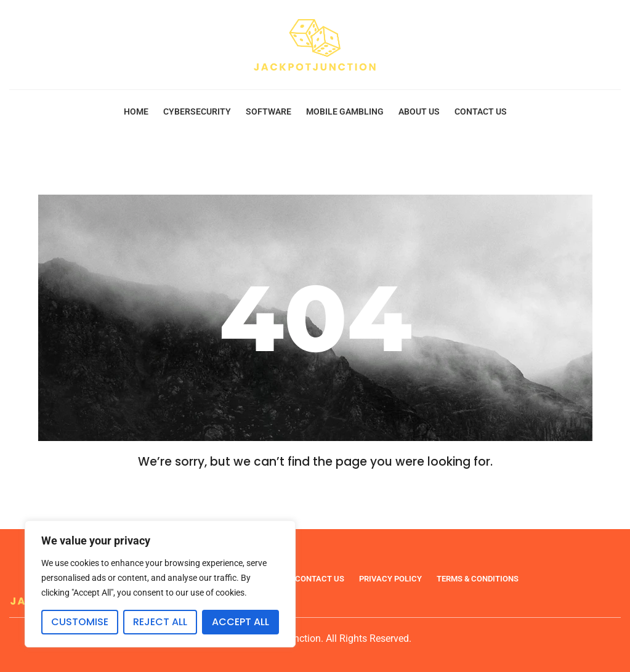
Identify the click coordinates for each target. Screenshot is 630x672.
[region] (160, 584)
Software (269, 111)
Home (136, 111)
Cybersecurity (197, 111)
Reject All (160, 622)
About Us (419, 111)
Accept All (240, 622)
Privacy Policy (390, 579)
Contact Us (481, 111)
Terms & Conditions (478, 579)
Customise (80, 622)
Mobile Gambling (345, 111)
